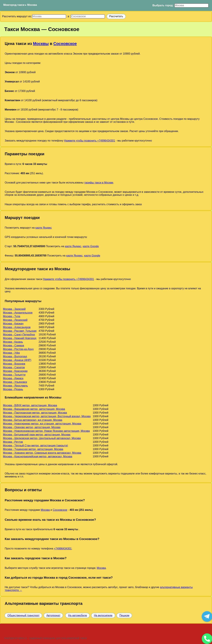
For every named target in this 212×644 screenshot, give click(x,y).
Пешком (124, 615)
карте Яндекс (43, 228)
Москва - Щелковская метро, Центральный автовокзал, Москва (42, 438)
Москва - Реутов (13, 442)
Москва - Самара (13, 345)
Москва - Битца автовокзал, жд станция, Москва (33, 420)
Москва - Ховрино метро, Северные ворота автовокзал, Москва (42, 453)
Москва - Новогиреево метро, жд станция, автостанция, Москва (42, 424)
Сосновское (65, 44)
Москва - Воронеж (14, 364)
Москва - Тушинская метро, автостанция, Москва (33, 449)
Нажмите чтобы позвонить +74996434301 (89, 141)
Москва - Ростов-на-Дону (18, 349)
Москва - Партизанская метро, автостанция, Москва (35, 413)
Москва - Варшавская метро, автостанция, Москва (34, 409)
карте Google (91, 246)
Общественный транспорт (23, 615)
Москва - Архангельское (18, 313)
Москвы (41, 44)
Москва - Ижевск (13, 378)
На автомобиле (78, 615)
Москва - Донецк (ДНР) (17, 360)
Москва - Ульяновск (15, 382)
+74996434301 (63, 549)
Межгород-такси (14, 5)
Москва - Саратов (14, 367)
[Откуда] (49, 16)
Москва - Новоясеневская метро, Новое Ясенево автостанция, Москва (46, 431)
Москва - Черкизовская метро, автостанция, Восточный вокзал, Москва (47, 416)
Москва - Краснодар (15, 371)
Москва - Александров (17, 327)
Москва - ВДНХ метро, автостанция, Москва (30, 405)
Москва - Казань (13, 342)
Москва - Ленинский (15, 320)
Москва (32, 5)
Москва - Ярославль (15, 386)
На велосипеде (103, 615)
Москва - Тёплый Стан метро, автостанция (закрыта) (35, 446)
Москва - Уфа (11, 353)
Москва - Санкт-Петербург (19, 335)
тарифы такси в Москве (99, 183)
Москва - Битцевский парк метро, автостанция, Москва (37, 435)
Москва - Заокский (14, 309)
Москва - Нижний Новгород (20, 338)
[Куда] (88, 16)
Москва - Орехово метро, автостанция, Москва (32, 427)
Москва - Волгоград (15, 356)
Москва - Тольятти (14, 375)
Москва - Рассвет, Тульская (20, 331)
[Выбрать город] (191, 5)
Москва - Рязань (13, 389)
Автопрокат (53, 615)
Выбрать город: (163, 5)
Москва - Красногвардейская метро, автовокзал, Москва (38, 456)
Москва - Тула (12, 316)
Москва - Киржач (13, 324)
